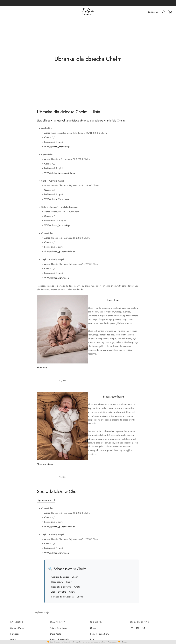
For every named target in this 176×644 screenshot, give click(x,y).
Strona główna (17, 630)
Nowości (14, 635)
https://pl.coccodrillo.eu (64, 175)
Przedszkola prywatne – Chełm (66, 588)
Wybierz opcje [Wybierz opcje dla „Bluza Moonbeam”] (42, 614)
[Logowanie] (153, 12)
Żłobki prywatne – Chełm (63, 593)
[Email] (143, 630)
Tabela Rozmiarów (59, 630)
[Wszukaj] (163, 12)
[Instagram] (137, 630)
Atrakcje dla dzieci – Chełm (64, 578)
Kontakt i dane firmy (100, 635)
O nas (93, 630)
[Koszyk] (170, 12)
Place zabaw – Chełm (62, 583)
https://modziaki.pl (61, 148)
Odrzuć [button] (125, 642)
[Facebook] (132, 630)
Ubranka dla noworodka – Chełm (67, 598)
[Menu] (6, 12)
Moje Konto (56, 635)
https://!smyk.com (61, 201)
